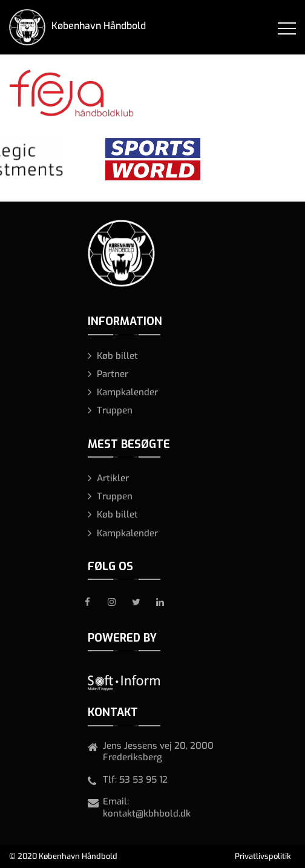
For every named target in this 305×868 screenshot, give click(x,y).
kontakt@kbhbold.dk (147, 814)
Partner (113, 374)
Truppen (115, 410)
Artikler (113, 478)
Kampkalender (127, 392)
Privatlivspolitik (263, 856)
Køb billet (117, 356)
